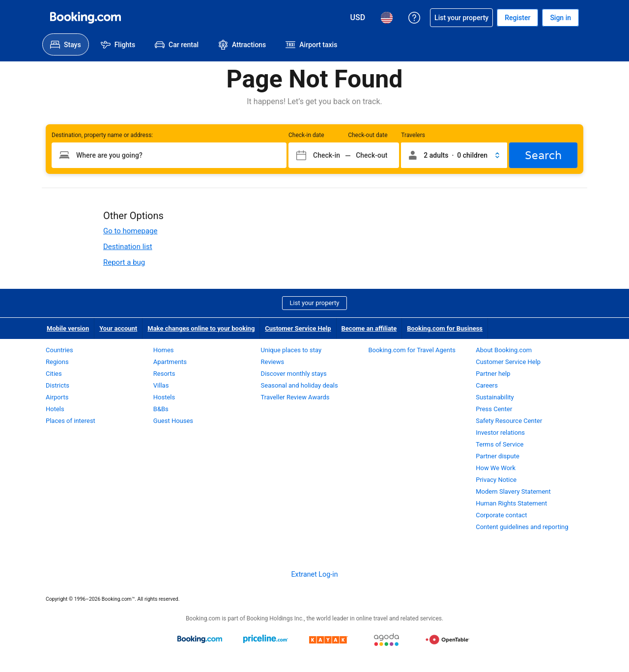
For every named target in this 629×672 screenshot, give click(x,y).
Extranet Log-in (314, 574)
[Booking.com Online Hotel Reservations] (86, 18)
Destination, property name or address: (102, 135)
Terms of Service (500, 444)
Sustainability (495, 397)
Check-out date (368, 135)
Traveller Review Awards (295, 397)
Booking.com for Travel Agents (412, 350)
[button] (454, 155)
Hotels (55, 409)
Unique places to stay (291, 350)
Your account (118, 328)
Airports (57, 397)
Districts (57, 385)
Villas (161, 385)
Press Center (494, 409)
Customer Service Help (298, 328)
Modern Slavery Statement (513, 491)
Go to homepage (130, 231)
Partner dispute (498, 456)
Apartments (170, 362)
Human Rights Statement (511, 503)
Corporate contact (501, 515)
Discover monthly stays (294, 374)
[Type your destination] (169, 155)
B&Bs (161, 409)
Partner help (493, 374)
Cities (54, 374)
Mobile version (68, 328)
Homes (164, 350)
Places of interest (71, 421)
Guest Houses (173, 421)
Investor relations (500, 433)
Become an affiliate (369, 328)
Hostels (164, 397)
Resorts (164, 374)
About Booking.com (504, 350)
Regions (57, 362)
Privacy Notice (496, 480)
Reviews (273, 362)
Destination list (128, 247)
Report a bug (124, 262)
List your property (315, 303)
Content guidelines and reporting (522, 527)
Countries (59, 350)
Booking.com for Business (445, 328)
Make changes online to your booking (201, 328)
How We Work (496, 468)
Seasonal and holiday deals (300, 385)
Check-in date (306, 135)
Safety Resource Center (509, 421)
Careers (487, 385)
